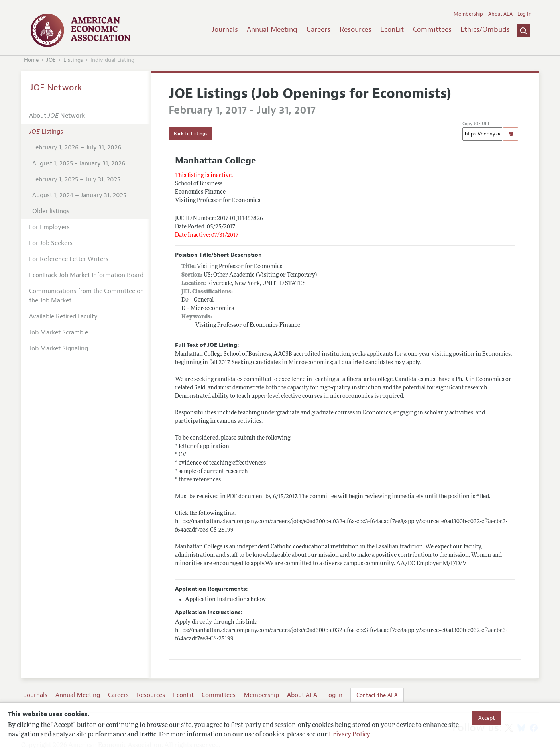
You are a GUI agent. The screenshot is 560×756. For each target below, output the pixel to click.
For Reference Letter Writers (69, 259)
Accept (487, 718)
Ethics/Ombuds (485, 29)
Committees (432, 29)
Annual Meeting (272, 29)
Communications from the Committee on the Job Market (86, 296)
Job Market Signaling (59, 348)
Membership (468, 14)
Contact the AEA (377, 695)
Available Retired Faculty (63, 316)
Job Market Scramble (59, 332)
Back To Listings (191, 134)
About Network (57, 116)
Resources (356, 29)
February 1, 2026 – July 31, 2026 (77, 147)
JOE (51, 60)
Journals (225, 29)
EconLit (392, 29)
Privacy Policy (349, 735)
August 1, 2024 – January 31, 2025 (79, 195)
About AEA (500, 14)
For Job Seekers (51, 243)
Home (31, 60)
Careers (318, 29)
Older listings (51, 211)
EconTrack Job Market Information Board (86, 275)
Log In (524, 14)
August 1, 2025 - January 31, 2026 (79, 163)
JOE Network (56, 88)
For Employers (49, 227)
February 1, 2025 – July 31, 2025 (76, 179)
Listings (73, 60)
